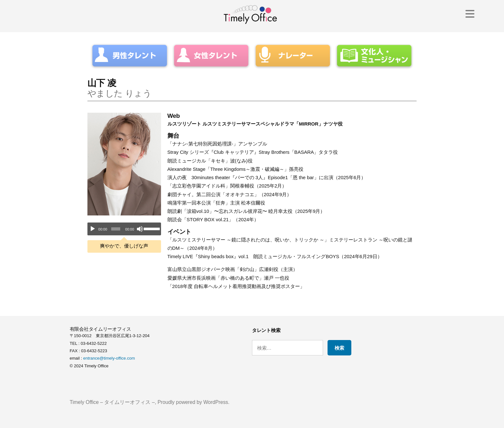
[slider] (116, 229)
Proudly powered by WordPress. (194, 402)
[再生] (93, 229)
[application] (124, 229)
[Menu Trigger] (470, 14)
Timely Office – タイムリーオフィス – (112, 402)
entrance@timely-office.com (109, 358)
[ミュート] (140, 229)
